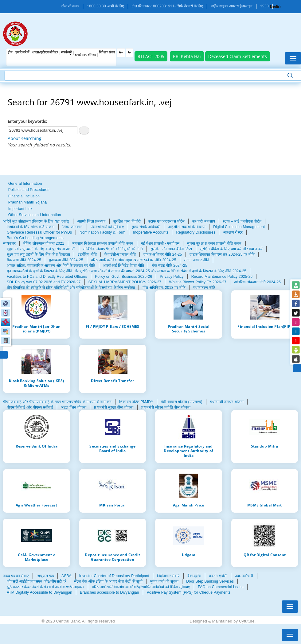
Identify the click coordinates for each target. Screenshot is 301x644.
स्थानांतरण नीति (204, 288)
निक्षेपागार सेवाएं (168, 576)
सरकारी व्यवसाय (204, 221)
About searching (25, 138)
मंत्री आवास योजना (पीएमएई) (182, 402)
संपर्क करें (67, 53)
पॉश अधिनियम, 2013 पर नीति (164, 288)
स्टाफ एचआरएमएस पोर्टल (166, 221)
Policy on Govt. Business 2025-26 (123, 277)
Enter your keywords (27, 121)
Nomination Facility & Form (102, 232)
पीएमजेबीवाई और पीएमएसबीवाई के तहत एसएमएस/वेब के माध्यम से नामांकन (57, 402)
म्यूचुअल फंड (45, 576)
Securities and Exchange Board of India (112, 448)
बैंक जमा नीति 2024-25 (24, 260)
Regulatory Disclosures (196, 232)
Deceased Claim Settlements (238, 56)
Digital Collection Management (239, 227)
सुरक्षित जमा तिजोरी (127, 221)
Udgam (189, 555)
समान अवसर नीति (197, 260)
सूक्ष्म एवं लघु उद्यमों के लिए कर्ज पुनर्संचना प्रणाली (41, 249)
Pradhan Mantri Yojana (27, 202)
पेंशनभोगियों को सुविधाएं (107, 227)
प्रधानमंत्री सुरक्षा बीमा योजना (114, 407)
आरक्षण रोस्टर (233, 232)
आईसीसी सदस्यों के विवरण (187, 227)
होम (10, 53)
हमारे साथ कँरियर (86, 55)
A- (129, 53)
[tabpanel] (150, 230)
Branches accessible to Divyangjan (109, 592)
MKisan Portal (112, 505)
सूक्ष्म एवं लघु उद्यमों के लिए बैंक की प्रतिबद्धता (38, 254)
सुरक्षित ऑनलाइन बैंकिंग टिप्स (171, 249)
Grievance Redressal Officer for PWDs (39, 232)
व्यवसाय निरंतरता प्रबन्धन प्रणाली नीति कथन (103, 243)
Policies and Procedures (29, 190)
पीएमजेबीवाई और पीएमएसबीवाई (30, 407)
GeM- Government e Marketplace (37, 557)
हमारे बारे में (22, 53)
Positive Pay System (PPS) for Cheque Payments (189, 592)
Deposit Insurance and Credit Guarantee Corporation (112, 557)
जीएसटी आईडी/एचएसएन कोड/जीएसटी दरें (37, 581)
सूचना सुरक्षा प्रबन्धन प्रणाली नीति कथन (214, 243)
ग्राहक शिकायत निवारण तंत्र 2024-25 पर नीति (222, 254)
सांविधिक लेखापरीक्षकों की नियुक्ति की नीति (113, 249)
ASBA (66, 576)
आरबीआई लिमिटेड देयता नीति (123, 266)
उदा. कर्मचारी (244, 576)
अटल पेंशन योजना (74, 407)
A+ (121, 53)
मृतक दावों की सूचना (164, 581)
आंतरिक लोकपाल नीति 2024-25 (257, 282)
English (276, 7)
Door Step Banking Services (210, 581)
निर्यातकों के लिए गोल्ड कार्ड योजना (31, 227)
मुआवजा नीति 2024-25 (66, 260)
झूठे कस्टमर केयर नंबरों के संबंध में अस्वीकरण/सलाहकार (45, 587)
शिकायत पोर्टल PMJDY (136, 402)
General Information (25, 184)
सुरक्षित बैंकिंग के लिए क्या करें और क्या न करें (231, 249)
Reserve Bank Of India (37, 446)
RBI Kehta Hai (187, 56)
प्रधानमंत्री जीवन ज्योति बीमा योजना (166, 407)
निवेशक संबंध (107, 53)
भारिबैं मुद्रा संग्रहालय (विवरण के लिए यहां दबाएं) (36, 221)
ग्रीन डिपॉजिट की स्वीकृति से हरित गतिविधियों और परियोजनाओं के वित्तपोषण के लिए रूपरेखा (71, 288)
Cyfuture (247, 621)
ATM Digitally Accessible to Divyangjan (39, 592)
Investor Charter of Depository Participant (114, 576)
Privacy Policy (172, 277)
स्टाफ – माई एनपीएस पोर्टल (242, 221)
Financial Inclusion (24, 196)
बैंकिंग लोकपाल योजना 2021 (44, 243)
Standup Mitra (265, 446)
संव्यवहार (9, 243)
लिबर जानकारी (73, 227)
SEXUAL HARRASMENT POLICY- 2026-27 (125, 282)
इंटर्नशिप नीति (87, 254)
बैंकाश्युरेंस (194, 576)
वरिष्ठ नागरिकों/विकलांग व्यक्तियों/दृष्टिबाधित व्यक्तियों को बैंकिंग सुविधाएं (141, 587)
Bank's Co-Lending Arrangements (35, 238)
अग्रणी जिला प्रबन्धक (91, 221)
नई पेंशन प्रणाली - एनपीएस (160, 243)
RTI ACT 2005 (151, 56)
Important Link (20, 209)
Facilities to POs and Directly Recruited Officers (47, 277)
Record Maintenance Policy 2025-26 (222, 277)
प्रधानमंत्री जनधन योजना (227, 402)
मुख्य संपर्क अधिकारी (146, 227)
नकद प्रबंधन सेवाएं (16, 576)
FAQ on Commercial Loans (221, 587)
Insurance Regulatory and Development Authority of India (188, 451)
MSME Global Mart (264, 505)
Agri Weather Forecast (36, 505)
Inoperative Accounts (151, 232)
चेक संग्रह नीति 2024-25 (169, 266)
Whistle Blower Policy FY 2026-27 (198, 282)
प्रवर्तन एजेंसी (218, 576)
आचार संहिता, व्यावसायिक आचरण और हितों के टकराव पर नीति (51, 266)
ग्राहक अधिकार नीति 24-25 (163, 254)
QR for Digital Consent (265, 555)
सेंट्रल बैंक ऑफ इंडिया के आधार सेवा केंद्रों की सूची (108, 581)
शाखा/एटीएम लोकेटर (45, 53)
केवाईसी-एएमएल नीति (120, 254)
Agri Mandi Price (188, 505)
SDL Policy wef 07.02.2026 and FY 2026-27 (44, 282)
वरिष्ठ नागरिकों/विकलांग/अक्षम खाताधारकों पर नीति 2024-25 (134, 260)
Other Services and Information (35, 215)
